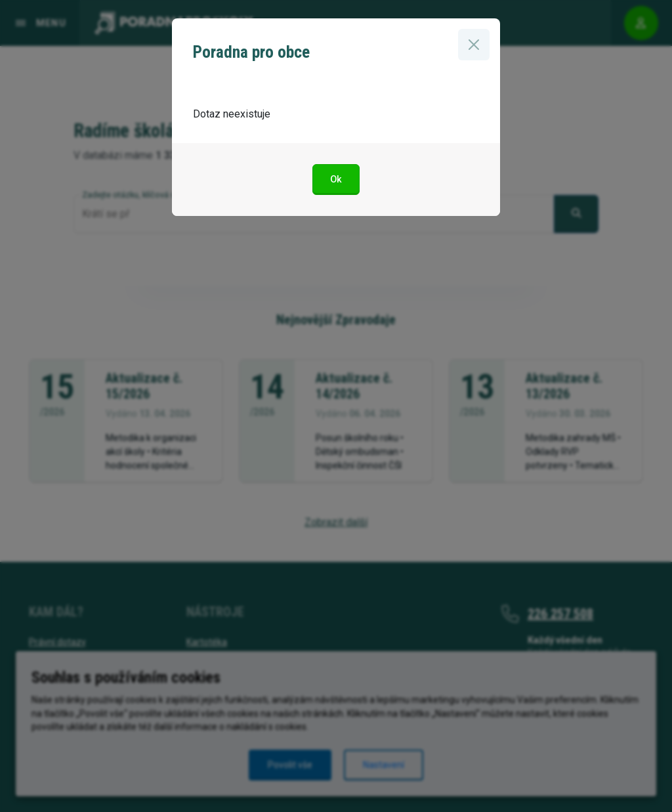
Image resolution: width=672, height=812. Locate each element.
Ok (336, 180)
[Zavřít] (474, 45)
